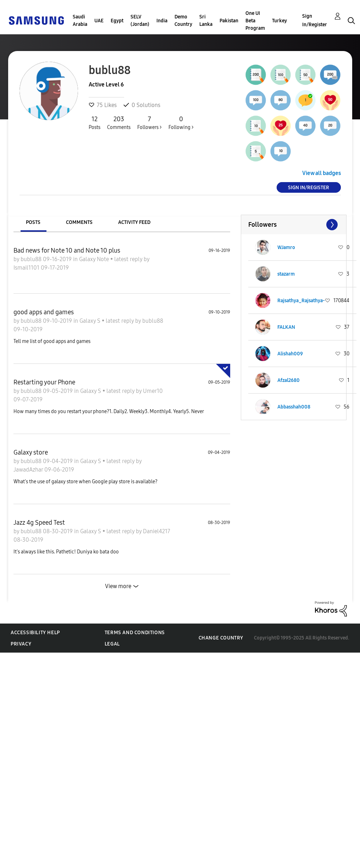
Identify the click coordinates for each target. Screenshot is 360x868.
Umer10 (153, 391)
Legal (112, 644)
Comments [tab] (79, 222)
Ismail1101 (27, 268)
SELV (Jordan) (140, 21)
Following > (181, 123)
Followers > (149, 123)
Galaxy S (91, 321)
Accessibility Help (35, 633)
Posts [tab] (33, 222)
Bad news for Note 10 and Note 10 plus (67, 250)
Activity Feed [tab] (134, 222)
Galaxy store (31, 452)
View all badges (322, 173)
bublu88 (32, 259)
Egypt (117, 21)
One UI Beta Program (255, 21)
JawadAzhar (29, 470)
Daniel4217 (157, 531)
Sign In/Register (315, 20)
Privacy (21, 644)
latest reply (129, 259)
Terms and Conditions (135, 633)
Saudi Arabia (80, 21)
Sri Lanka (206, 21)
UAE (99, 21)
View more (118, 586)
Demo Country (183, 21)
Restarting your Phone (44, 382)
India (162, 21)
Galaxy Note (95, 259)
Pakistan (229, 21)
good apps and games (44, 312)
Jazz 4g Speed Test (39, 523)
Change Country (221, 638)
